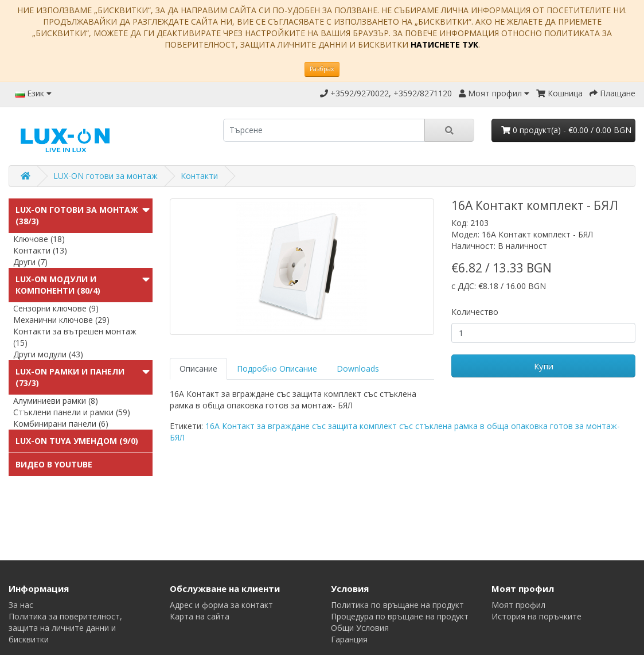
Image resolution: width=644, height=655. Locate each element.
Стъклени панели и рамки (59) (72, 412)
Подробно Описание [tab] (277, 369)
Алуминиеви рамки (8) (56, 401)
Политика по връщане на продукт (397, 605)
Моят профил (518, 605)
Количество (475, 312)
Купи (544, 366)
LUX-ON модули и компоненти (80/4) (58, 285)
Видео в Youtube (54, 464)
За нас (21, 605)
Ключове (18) (39, 239)
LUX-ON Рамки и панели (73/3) (70, 377)
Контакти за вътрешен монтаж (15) (75, 337)
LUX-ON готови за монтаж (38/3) (77, 215)
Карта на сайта (200, 616)
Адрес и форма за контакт (221, 605)
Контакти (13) (40, 250)
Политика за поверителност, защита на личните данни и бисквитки (65, 628)
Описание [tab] (198, 369)
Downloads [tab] (358, 369)
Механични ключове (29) (61, 320)
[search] (324, 130)
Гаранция (349, 639)
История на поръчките (536, 616)
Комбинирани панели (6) (61, 424)
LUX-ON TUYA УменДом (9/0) (77, 441)
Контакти (199, 176)
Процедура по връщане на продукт (400, 616)
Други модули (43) (48, 354)
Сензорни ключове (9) (56, 308)
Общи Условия (360, 628)
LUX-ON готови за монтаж (106, 176)
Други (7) (30, 262)
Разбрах (322, 69)
